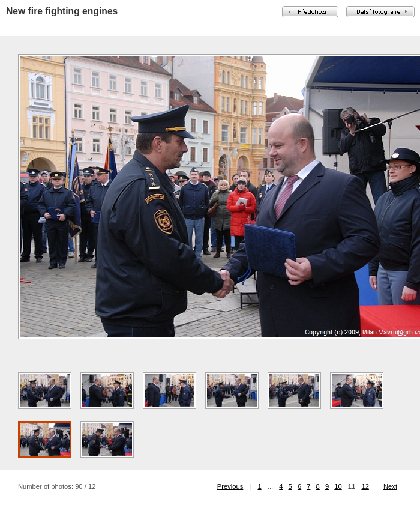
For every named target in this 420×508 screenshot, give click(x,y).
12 (365, 486)
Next (390, 486)
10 (338, 486)
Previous (230, 486)
